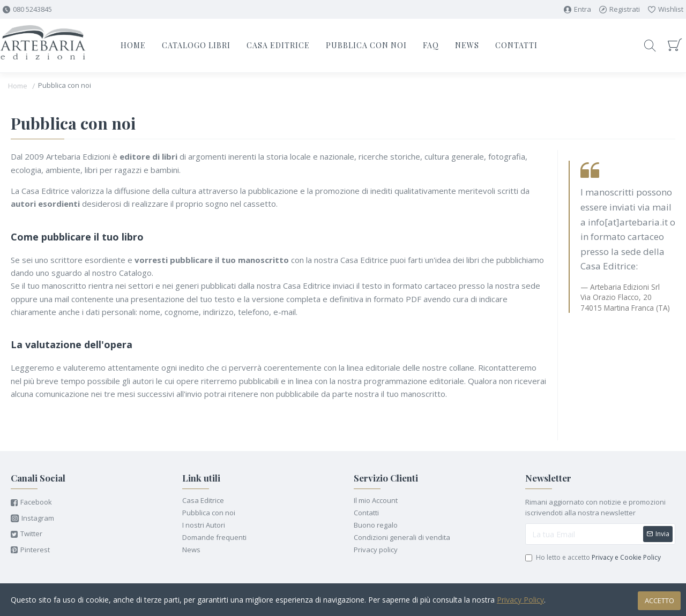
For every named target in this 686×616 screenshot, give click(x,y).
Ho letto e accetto (594, 558)
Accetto (659, 600)
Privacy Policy (520, 600)
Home (18, 86)
